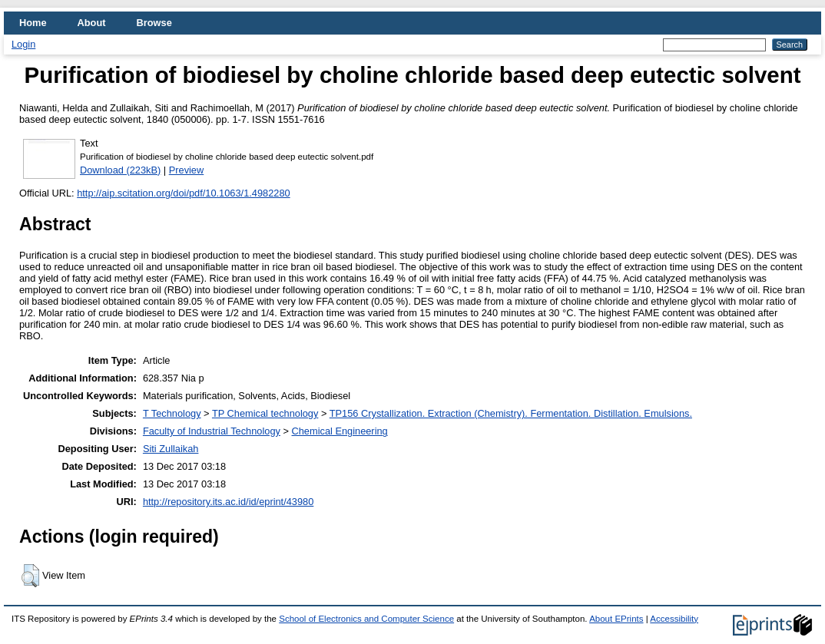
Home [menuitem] (33, 23)
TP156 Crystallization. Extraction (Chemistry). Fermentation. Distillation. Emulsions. (511, 413)
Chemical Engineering (340, 431)
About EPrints (616, 619)
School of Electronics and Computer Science (366, 619)
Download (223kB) (120, 170)
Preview (187, 170)
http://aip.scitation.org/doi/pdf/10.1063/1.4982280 (183, 193)
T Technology (172, 413)
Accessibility (674, 619)
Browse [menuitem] (154, 23)
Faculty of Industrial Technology (212, 431)
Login (23, 44)
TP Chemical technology (265, 413)
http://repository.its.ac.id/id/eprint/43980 (228, 502)
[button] (30, 576)
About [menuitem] (92, 23)
